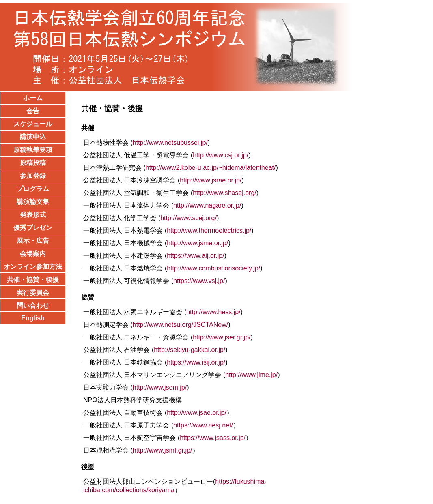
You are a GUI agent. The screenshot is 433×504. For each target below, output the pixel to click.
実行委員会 (33, 293)
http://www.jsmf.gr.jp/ (163, 450)
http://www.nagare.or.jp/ (207, 205)
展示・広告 (33, 241)
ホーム (33, 98)
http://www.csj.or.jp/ (221, 155)
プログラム (33, 189)
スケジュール (33, 124)
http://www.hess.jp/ (213, 312)
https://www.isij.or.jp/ (196, 362)
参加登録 (33, 176)
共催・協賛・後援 (33, 280)
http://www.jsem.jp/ (160, 387)
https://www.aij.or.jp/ (195, 256)
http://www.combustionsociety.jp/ (213, 268)
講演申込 (33, 137)
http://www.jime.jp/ (251, 375)
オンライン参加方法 (33, 267)
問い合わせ (33, 306)
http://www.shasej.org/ (225, 193)
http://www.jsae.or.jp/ (197, 413)
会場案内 (33, 254)
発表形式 (33, 215)
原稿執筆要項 (33, 150)
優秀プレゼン (33, 228)
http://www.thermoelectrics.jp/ (209, 231)
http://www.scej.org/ (188, 218)
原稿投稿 (33, 163)
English (33, 318)
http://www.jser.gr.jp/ (222, 337)
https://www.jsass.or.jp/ (213, 438)
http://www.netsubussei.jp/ (170, 143)
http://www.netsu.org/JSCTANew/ (180, 325)
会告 (33, 111)
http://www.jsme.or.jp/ (197, 243)
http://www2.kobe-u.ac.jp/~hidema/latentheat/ (211, 168)
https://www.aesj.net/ (203, 425)
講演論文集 (33, 202)
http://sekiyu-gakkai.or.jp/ (190, 350)
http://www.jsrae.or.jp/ (211, 180)
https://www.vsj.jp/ (199, 281)
